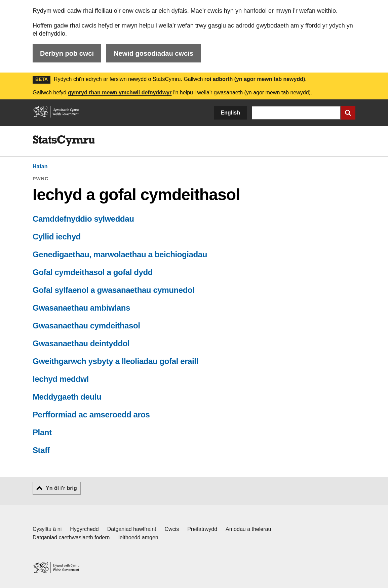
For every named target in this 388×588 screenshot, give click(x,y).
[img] (64, 141)
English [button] (230, 113)
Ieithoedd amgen (138, 537)
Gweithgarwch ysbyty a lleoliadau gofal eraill (115, 361)
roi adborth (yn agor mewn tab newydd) (255, 79)
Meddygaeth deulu (67, 397)
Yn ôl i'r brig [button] (61, 488)
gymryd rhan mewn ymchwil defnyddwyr (120, 93)
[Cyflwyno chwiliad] (348, 113)
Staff (41, 450)
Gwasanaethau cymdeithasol (86, 326)
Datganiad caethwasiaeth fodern (71, 537)
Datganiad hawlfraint (132, 529)
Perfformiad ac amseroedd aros (91, 415)
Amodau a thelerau (248, 529)
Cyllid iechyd (57, 237)
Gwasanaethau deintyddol (81, 343)
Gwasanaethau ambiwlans (81, 308)
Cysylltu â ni (47, 529)
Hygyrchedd (84, 529)
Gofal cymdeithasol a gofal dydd (93, 272)
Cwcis (172, 529)
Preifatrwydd (202, 529)
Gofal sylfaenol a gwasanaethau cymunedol (113, 290)
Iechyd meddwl (61, 379)
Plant (42, 432)
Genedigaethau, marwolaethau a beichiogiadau (120, 254)
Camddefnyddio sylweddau (83, 219)
